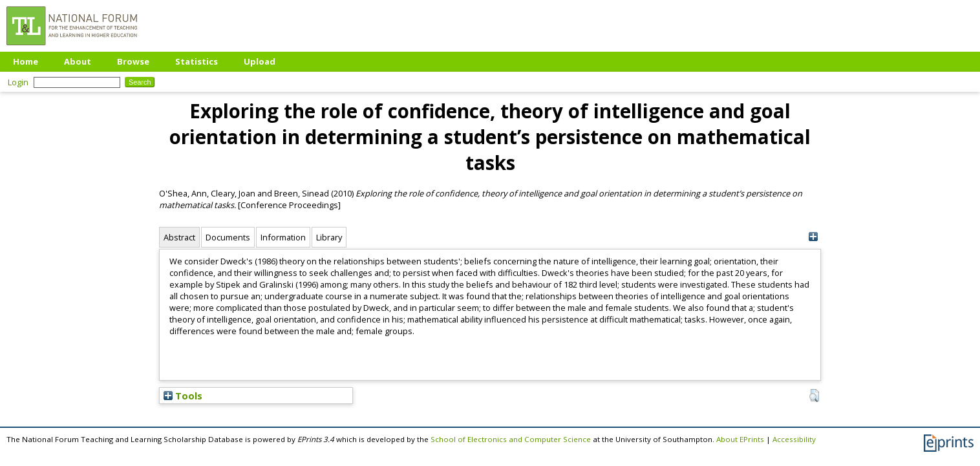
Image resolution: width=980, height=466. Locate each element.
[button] (814, 396)
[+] (813, 237)
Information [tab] (283, 237)
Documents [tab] (228, 237)
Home (26, 61)
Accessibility (794, 439)
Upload (260, 61)
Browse (133, 61)
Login (18, 82)
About (78, 61)
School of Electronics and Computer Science (511, 439)
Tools (183, 396)
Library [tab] (329, 237)
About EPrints (740, 439)
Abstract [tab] (179, 237)
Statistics (197, 61)
